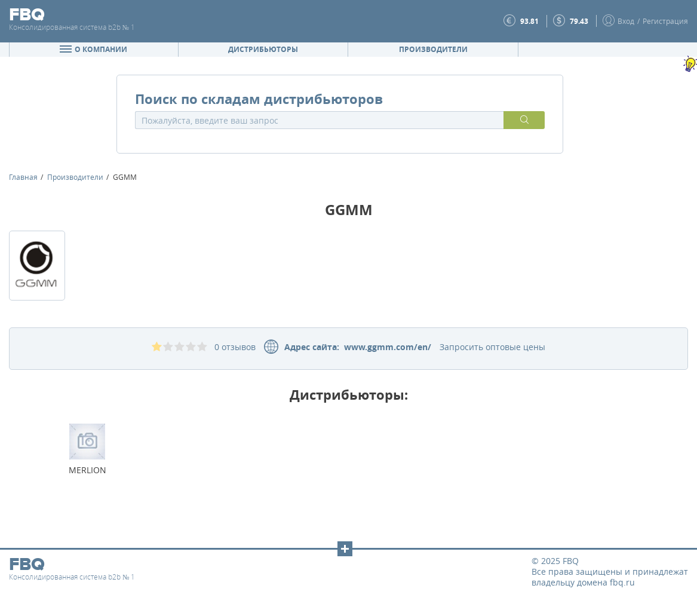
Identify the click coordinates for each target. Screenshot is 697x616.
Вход (626, 21)
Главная (23, 177)
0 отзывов (235, 347)
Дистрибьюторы (263, 49)
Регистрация (665, 21)
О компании (93, 49)
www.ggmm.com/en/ (385, 347)
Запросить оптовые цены (492, 347)
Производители (433, 49)
